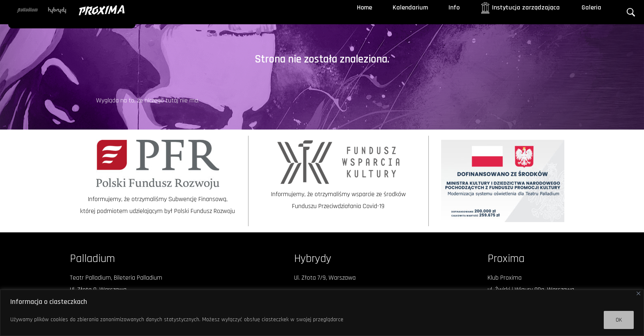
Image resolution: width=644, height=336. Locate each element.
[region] (322, 313)
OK (619, 320)
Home (365, 8)
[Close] (638, 293)
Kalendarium (410, 8)
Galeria (591, 8)
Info (454, 8)
